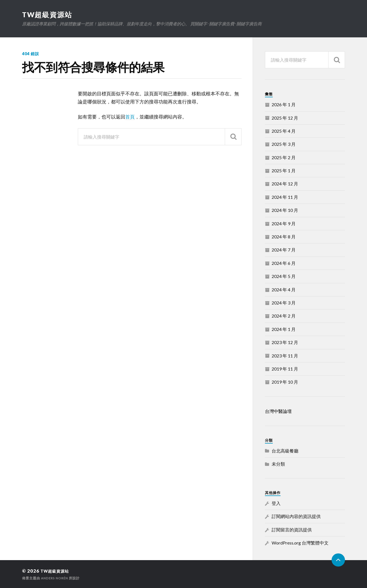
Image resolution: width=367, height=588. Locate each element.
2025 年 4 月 (284, 131)
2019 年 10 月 (285, 382)
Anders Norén (56, 578)
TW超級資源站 (48, 14)
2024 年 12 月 (285, 184)
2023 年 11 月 (285, 355)
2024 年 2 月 (284, 316)
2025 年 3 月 (284, 144)
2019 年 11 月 (285, 369)
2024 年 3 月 (284, 303)
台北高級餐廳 (285, 450)
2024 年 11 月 (285, 197)
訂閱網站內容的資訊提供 (296, 516)
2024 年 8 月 (284, 237)
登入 (276, 503)
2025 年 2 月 (284, 157)
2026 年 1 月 (284, 104)
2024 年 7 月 (284, 250)
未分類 (278, 464)
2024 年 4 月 (284, 289)
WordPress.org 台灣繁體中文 (300, 543)
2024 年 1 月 (284, 329)
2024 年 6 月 (284, 263)
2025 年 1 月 (284, 170)
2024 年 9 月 (284, 223)
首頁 (130, 117)
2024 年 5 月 (284, 276)
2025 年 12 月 (285, 118)
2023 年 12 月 (285, 342)
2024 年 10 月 (285, 210)
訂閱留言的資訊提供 (292, 530)
